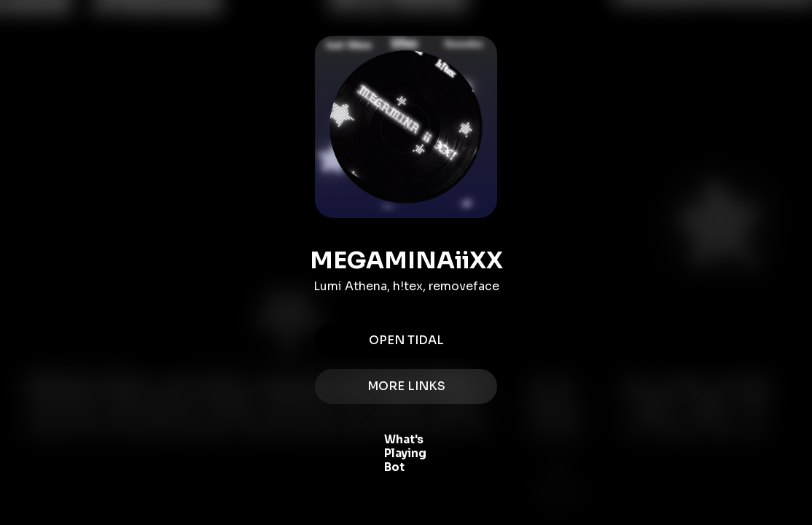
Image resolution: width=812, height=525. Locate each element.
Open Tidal (406, 341)
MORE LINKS (406, 386)
